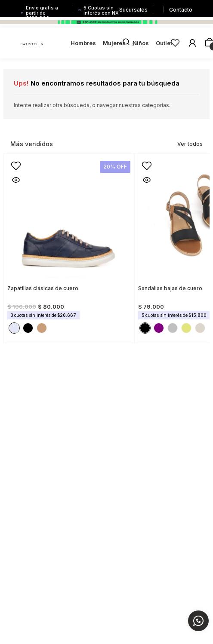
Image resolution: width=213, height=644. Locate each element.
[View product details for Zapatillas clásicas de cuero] (69, 246)
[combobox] (132, 43)
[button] (16, 180)
